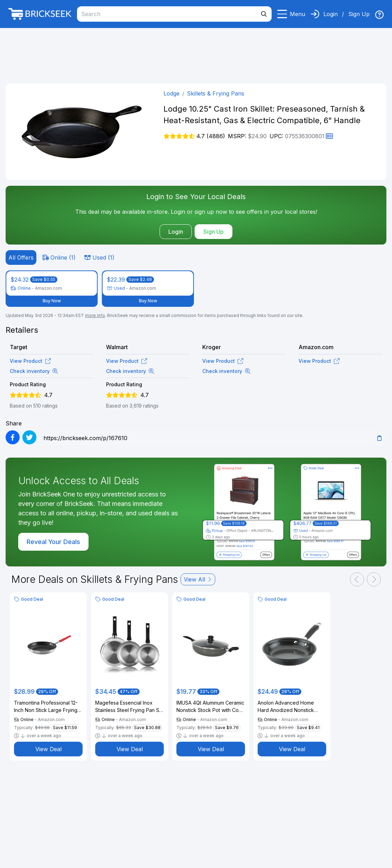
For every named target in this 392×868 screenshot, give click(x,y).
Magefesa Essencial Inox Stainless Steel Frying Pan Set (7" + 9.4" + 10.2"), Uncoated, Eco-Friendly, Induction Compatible (129, 707)
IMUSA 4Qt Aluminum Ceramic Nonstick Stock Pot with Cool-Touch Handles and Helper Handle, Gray (211, 707)
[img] (379, 15)
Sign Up (359, 14)
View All (198, 579)
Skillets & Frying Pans (216, 93)
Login (331, 14)
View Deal (48, 749)
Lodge (171, 93)
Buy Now (52, 301)
